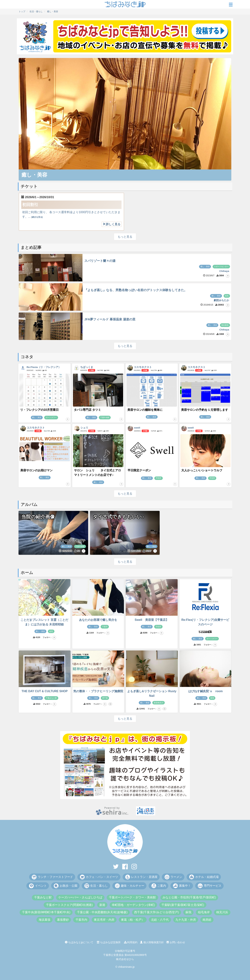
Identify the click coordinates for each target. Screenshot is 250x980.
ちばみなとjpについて (79, 942)
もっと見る (125, 237)
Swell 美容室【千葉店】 (152, 620)
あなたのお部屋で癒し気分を (98, 620)
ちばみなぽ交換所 (109, 942)
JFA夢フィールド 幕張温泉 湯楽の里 (110, 319)
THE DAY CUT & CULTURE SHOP (45, 691)
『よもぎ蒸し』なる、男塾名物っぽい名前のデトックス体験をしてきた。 (136, 290)
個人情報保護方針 (152, 942)
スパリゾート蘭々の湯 (100, 261)
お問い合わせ (176, 942)
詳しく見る (112, 224)
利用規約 (131, 942)
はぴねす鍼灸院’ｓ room (205, 691)
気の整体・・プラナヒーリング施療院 (98, 691)
